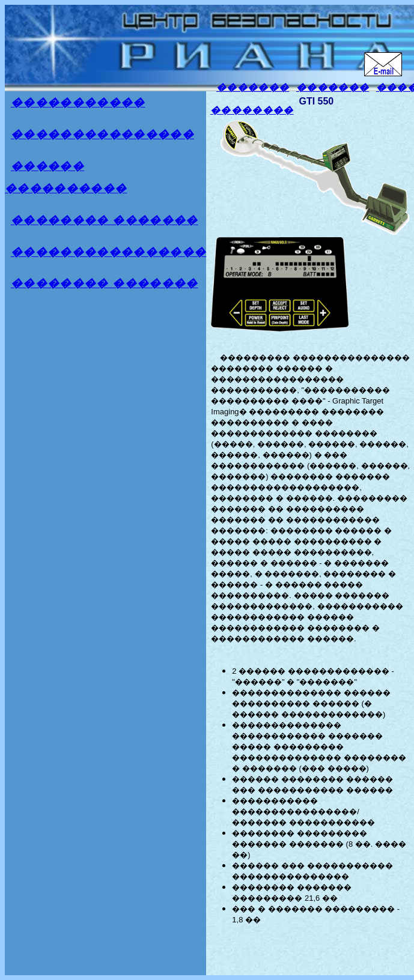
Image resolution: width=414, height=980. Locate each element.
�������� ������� (105, 220)
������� (253, 87)
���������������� (108, 252)
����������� (78, 102)
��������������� (102, 134)
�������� (252, 110)
